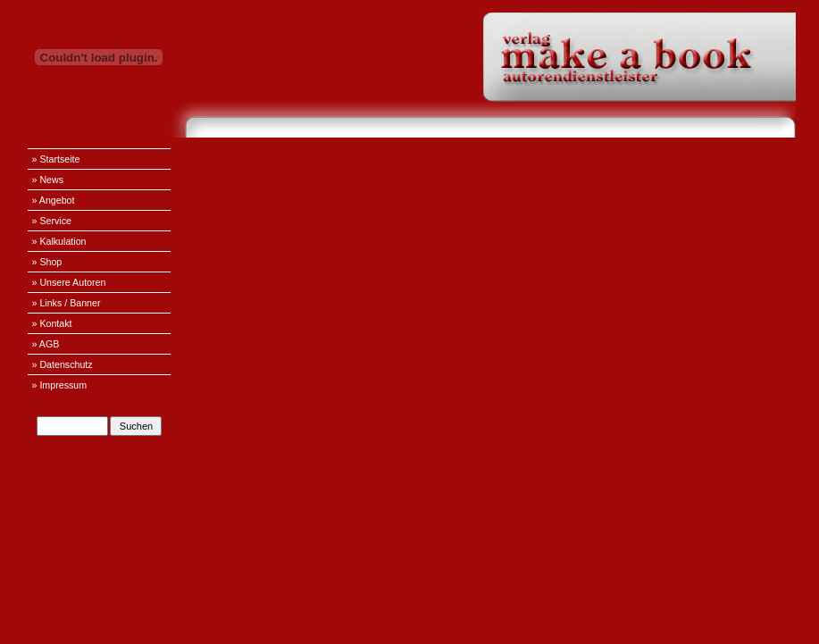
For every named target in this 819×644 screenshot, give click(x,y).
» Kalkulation (59, 241)
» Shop (47, 262)
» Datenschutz (63, 364)
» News (48, 180)
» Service (52, 221)
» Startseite (56, 159)
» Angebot (54, 200)
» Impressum (60, 385)
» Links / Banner (67, 303)
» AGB (46, 344)
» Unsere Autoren (69, 282)
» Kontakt (52, 323)
